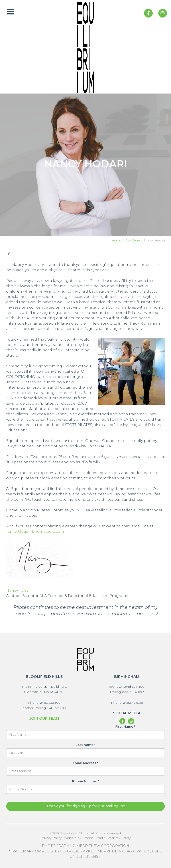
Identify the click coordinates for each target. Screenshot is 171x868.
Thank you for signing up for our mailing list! (86, 806)
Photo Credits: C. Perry (113, 838)
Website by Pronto (79, 838)
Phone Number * (86, 781)
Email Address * (85, 763)
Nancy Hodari (19, 590)
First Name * (125, 727)
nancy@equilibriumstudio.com (35, 531)
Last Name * (85, 745)
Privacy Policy (51, 838)
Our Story (133, 240)
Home (116, 240)
